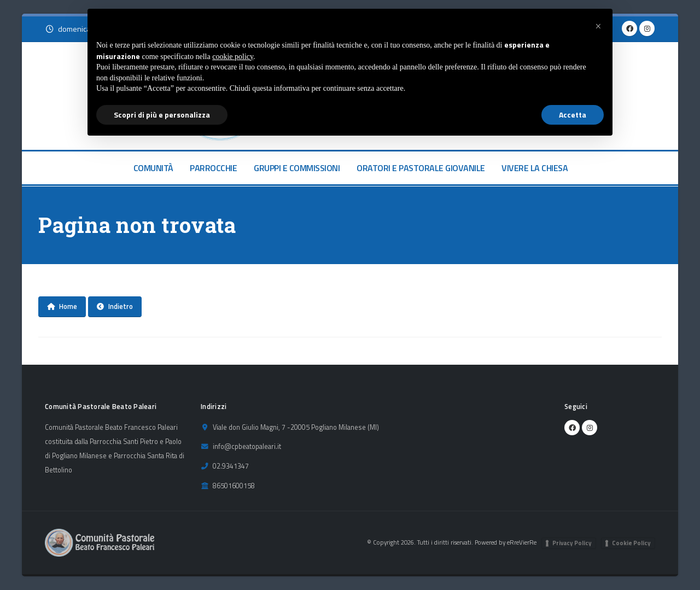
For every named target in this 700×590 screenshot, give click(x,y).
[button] (598, 26)
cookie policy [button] (233, 57)
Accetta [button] (573, 115)
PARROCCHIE (213, 168)
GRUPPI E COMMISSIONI (297, 168)
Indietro (115, 306)
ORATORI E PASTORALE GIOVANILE (421, 168)
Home (62, 306)
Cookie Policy (631, 543)
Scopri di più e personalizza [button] (162, 115)
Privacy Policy (572, 543)
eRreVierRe (522, 542)
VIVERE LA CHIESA (535, 168)
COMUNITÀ (153, 168)
